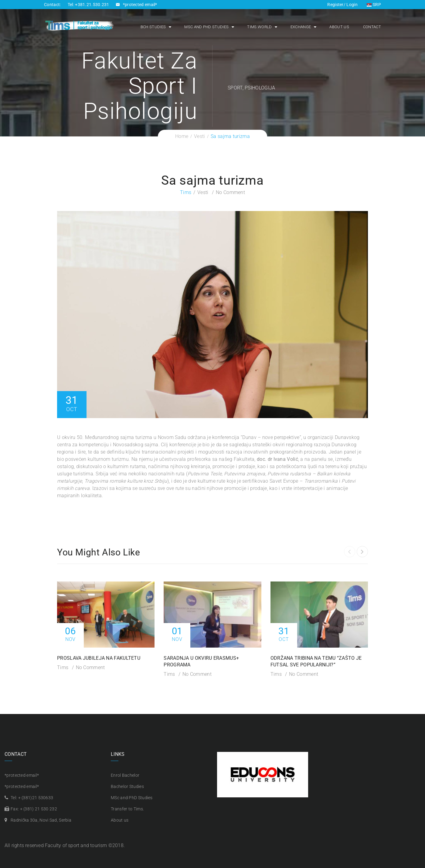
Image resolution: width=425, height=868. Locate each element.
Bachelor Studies (127, 786)
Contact (372, 27)
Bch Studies (153, 27)
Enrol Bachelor (125, 775)
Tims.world (259, 27)
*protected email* (137, 5)
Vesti (203, 192)
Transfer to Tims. (127, 809)
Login (352, 5)
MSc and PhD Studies (206, 27)
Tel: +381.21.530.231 (88, 5)
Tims (186, 192)
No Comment (230, 192)
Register (335, 5)
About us (339, 27)
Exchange (301, 27)
